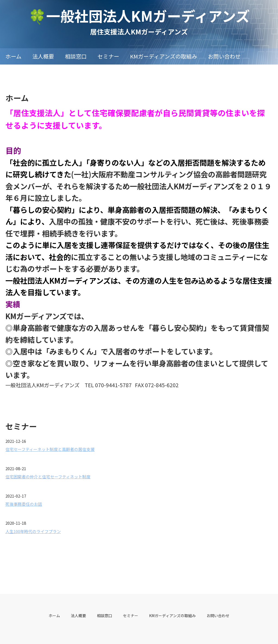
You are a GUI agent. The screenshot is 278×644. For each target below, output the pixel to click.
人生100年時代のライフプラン (33, 531)
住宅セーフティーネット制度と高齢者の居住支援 (50, 449)
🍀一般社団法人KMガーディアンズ (139, 16)
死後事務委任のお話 (24, 504)
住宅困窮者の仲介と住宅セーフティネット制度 (48, 477)
